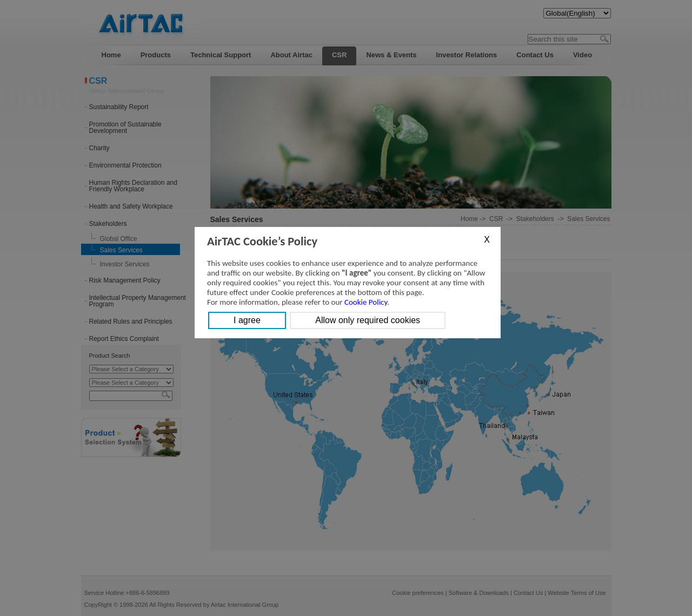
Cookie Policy (366, 302)
